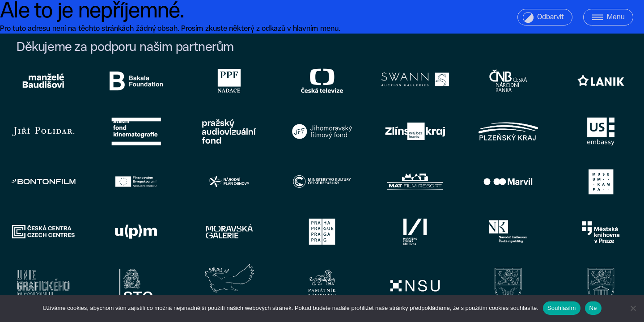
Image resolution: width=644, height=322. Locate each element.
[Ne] (633, 308)
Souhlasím (562, 308)
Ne (593, 308)
